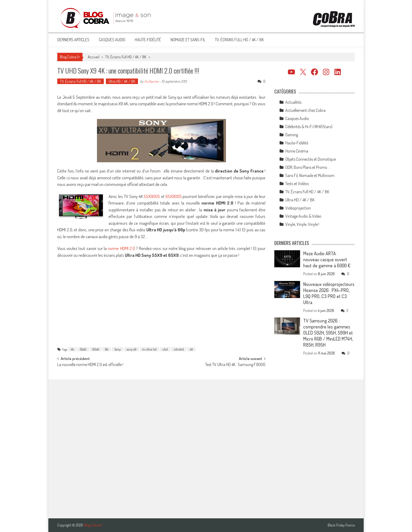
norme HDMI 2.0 (121, 248)
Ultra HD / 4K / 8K (122, 81)
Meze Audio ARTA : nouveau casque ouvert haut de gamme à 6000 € (327, 259)
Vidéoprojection (298, 208)
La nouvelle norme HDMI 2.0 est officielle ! (90, 365)
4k (72, 349)
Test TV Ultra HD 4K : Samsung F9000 (235, 365)
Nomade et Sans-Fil (188, 40)
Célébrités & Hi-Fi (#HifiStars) (309, 127)
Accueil (94, 57)
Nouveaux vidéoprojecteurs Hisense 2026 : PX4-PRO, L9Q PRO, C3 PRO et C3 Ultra (329, 293)
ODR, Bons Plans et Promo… (307, 167)
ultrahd (179, 349)
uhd (165, 349)
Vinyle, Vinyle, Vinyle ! (302, 224)
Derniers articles (73, 40)
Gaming (292, 135)
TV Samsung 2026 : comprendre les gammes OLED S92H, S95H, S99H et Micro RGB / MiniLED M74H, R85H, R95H (328, 333)
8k (107, 349)
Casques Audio (112, 40)
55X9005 (152, 196)
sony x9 (132, 349)
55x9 (83, 349)
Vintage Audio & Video (303, 216)
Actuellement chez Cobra (305, 110)
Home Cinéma (297, 151)
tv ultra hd (149, 349)
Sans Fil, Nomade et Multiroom (310, 175)
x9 (191, 349)
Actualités (293, 102)
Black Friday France (341, 525)
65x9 (96, 349)
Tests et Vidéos (297, 184)
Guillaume (151, 81)
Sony (117, 349)
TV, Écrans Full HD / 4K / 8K (239, 40)
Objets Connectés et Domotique (311, 159)
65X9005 (174, 196)
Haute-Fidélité (148, 40)
